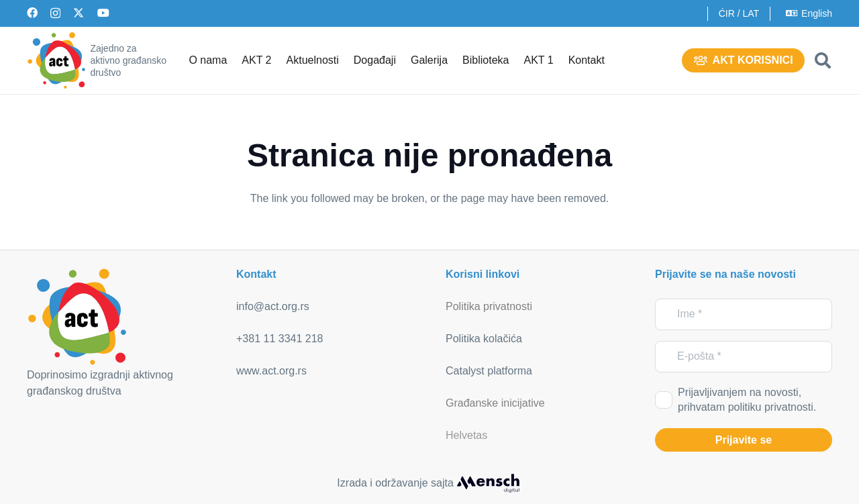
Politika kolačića (484, 339)
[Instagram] (55, 13)
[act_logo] (56, 60)
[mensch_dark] (488, 483)
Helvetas (466, 435)
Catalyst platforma (489, 371)
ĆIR (727, 13)
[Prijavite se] (744, 440)
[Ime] (744, 314)
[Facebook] (32, 13)
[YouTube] (103, 13)
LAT (751, 13)
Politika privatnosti (489, 306)
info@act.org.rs (273, 306)
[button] (822, 60)
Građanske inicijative (495, 403)
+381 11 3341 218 (280, 339)
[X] (79, 13)
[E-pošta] (744, 357)
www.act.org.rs (271, 371)
